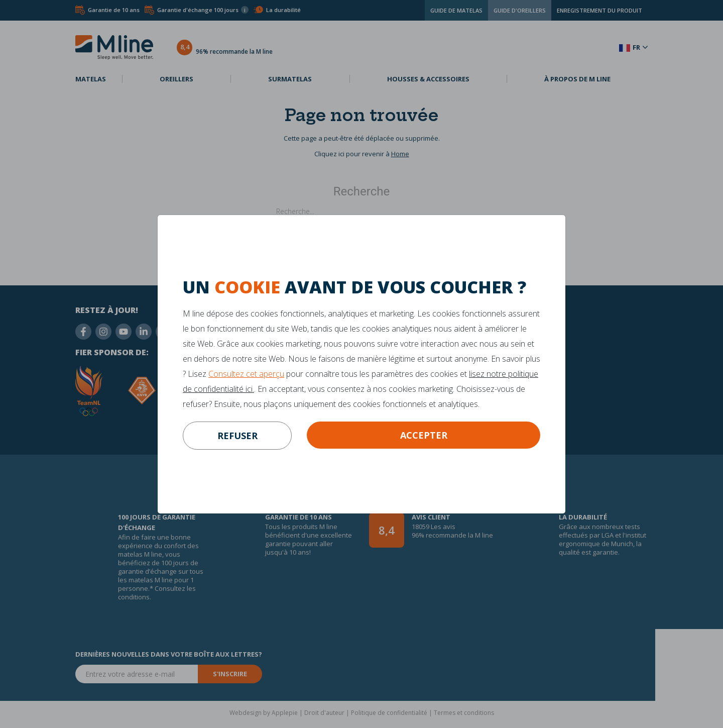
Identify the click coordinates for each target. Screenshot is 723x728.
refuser (237, 436)
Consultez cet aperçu (246, 374)
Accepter (424, 435)
